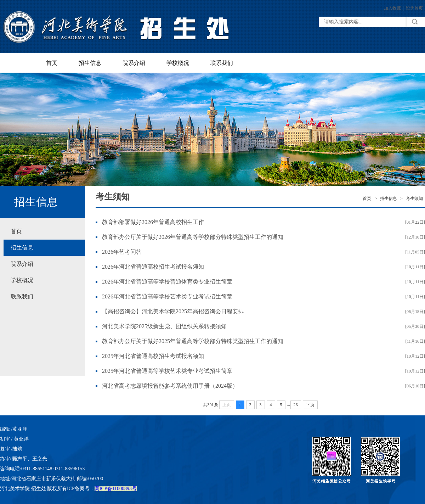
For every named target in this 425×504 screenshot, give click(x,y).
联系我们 (222, 63)
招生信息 (90, 63)
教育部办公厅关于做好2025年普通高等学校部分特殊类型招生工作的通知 (193, 341)
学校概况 (178, 63)
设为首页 (414, 8)
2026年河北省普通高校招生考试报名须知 (153, 267)
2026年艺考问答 (122, 252)
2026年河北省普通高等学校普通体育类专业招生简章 (167, 282)
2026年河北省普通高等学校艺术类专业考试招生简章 (167, 296)
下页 (310, 405)
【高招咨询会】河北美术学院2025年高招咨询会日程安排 (173, 311)
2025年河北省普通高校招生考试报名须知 (153, 356)
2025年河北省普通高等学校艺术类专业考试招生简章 (167, 371)
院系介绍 (134, 63)
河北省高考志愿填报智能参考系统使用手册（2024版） (170, 386)
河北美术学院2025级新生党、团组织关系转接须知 (164, 326)
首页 (52, 63)
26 (296, 405)
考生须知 (414, 198)
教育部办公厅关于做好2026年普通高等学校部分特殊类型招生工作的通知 (193, 237)
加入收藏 (392, 8)
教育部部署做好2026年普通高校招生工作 (153, 222)
